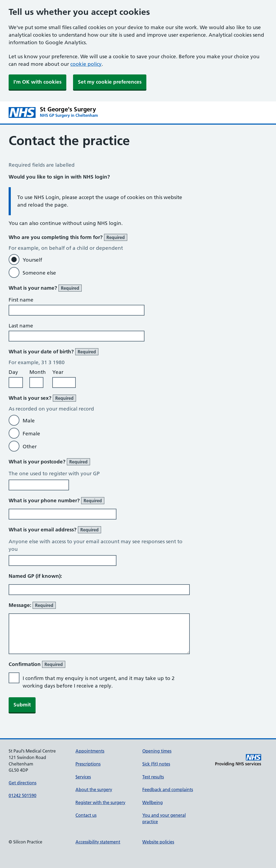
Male (29, 421)
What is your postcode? (49, 462)
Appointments (90, 751)
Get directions (23, 783)
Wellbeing (153, 802)
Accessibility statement (98, 842)
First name (21, 300)
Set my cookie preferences (110, 82)
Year (58, 372)
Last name (21, 326)
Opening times (157, 751)
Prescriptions (88, 764)
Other (30, 447)
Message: (32, 605)
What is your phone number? (56, 501)
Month (38, 372)
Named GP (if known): (35, 576)
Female (31, 434)
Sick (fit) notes (156, 764)
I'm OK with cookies (37, 82)
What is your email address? (55, 530)
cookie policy (86, 64)
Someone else (39, 273)
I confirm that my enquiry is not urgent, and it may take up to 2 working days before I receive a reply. (99, 682)
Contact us (86, 815)
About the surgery (94, 790)
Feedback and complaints (168, 790)
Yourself (32, 260)
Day (13, 372)
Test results (153, 777)
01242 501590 (23, 795)
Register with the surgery (100, 802)
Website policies (158, 842)
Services (83, 777)
